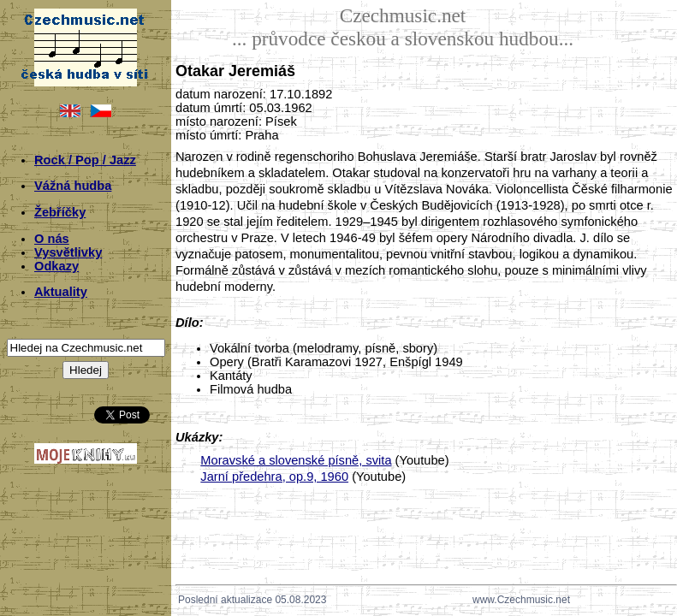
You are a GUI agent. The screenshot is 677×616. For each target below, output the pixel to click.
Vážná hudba (73, 186)
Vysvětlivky (68, 252)
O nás (52, 239)
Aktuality (61, 292)
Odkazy (56, 266)
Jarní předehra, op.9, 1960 (274, 477)
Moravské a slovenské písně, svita (296, 460)
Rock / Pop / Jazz (85, 160)
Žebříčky (60, 212)
